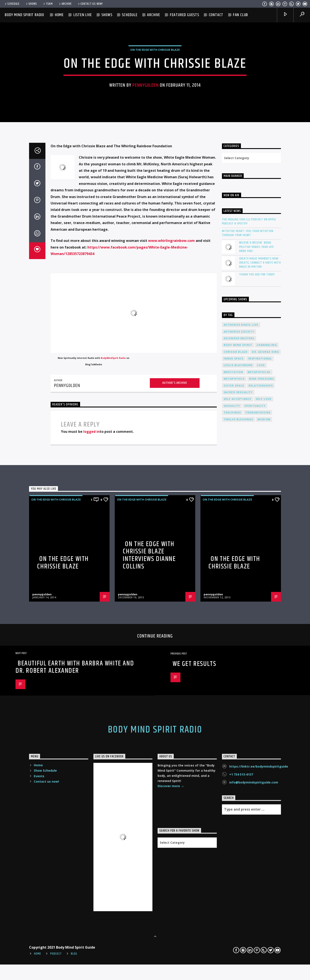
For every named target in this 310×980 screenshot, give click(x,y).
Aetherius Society (239, 675)
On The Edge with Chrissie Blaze (155, 207)
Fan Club (240, 15)
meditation (233, 715)
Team (48, 4)
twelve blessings (238, 763)
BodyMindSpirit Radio (113, 701)
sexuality (232, 749)
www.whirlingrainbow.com (172, 584)
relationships (261, 729)
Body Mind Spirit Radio (24, 15)
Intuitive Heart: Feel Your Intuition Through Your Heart (248, 576)
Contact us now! (90, 4)
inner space (234, 702)
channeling (267, 688)
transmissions (258, 756)
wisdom (264, 763)
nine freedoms (262, 722)
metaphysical (259, 715)
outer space (234, 729)
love (261, 709)
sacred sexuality (238, 735)
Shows (31, 4)
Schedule (12, 4)
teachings (232, 756)
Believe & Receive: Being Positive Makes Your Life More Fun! (257, 590)
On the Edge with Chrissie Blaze (63, 906)
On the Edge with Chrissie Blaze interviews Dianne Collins (149, 898)
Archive (65, 4)
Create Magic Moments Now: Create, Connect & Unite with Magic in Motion (260, 606)
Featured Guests (184, 15)
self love (264, 742)
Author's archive (175, 726)
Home (59, 15)
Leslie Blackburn (238, 709)
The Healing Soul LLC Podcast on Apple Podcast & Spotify (249, 565)
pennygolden (145, 243)
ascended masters (239, 681)
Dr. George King (265, 695)
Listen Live (83, 15)
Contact (216, 15)
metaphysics (234, 722)
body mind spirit (238, 688)
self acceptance (238, 742)
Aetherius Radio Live (241, 668)
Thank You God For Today (257, 618)
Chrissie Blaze (236, 695)
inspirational (260, 702)
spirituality (255, 749)
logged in (91, 775)
